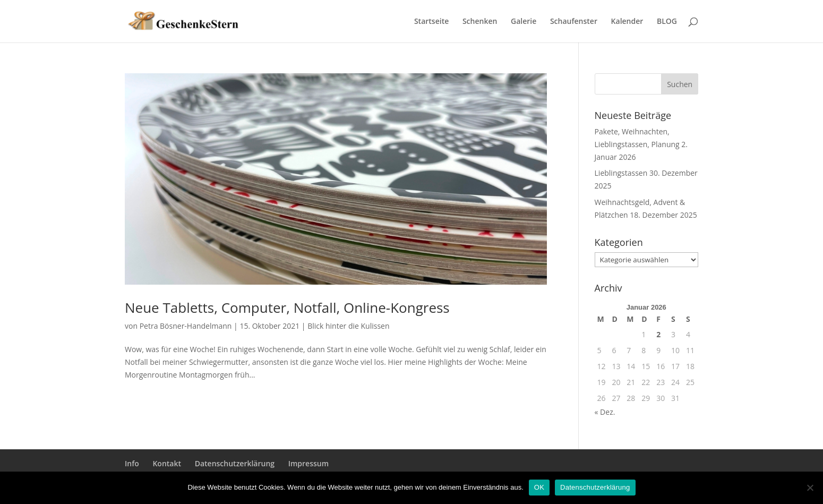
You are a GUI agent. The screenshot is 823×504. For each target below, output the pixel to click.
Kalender (627, 22)
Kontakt (167, 463)
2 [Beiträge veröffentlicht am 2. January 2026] (658, 334)
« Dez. (605, 412)
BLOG (667, 22)
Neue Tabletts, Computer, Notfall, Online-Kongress (287, 307)
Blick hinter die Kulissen (348, 326)
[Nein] (810, 488)
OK (539, 487)
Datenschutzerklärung (235, 463)
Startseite (431, 22)
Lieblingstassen (621, 173)
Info (132, 463)
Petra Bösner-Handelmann (186, 326)
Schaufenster (574, 22)
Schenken (480, 22)
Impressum (308, 463)
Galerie (524, 22)
